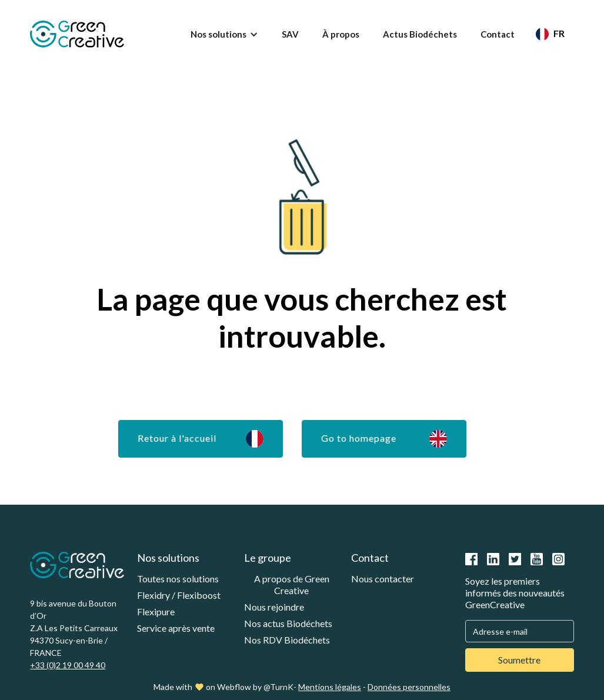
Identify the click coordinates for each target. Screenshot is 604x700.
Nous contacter (383, 579)
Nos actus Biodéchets (288, 623)
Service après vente (176, 628)
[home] (77, 34)
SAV (290, 34)
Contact (498, 34)
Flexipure (156, 611)
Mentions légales (330, 687)
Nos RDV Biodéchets (287, 640)
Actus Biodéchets (420, 34)
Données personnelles (409, 687)
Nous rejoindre (274, 607)
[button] (224, 34)
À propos (341, 34)
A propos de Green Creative (292, 584)
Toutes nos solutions (178, 579)
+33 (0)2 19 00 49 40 (68, 665)
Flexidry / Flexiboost (179, 595)
